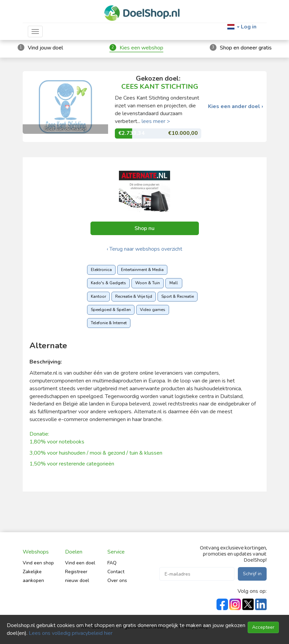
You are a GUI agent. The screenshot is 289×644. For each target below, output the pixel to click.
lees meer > (156, 121)
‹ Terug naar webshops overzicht (144, 249)
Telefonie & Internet (109, 323)
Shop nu (144, 228)
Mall (174, 283)
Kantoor (98, 296)
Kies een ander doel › (236, 107)
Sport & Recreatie (178, 296)
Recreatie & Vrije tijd (134, 296)
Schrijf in (252, 574)
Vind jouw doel (45, 48)
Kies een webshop (141, 48)
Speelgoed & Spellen (111, 310)
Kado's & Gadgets (108, 283)
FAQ (112, 563)
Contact (116, 572)
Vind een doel (80, 563)
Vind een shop (38, 563)
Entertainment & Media (142, 270)
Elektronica (101, 270)
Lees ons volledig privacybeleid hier (71, 633)
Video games (153, 310)
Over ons (117, 580)
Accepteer (263, 627)
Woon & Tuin (148, 283)
